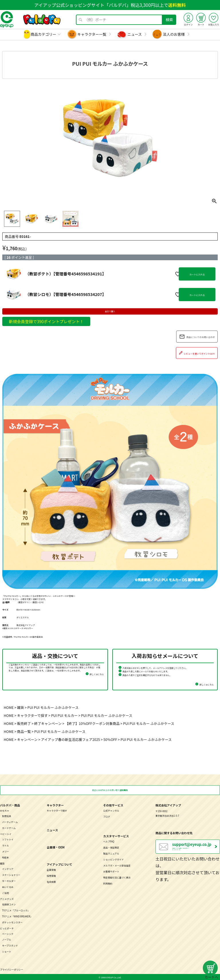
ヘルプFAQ (109, 841)
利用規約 (108, 883)
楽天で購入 (110, 311)
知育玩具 (7, 816)
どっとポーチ (7, 928)
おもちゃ (5, 810)
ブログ (107, 816)
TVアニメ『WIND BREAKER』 (17, 916)
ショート (7, 951)
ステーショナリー (11, 875)
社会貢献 (51, 881)
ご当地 (5, 893)
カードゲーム (9, 828)
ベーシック (8, 933)
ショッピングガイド (113, 859)
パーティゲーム (10, 822)
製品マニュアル (111, 853)
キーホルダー (9, 881)
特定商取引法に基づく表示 (117, 877)
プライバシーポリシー (12, 969)
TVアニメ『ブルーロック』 (16, 910)
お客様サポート (111, 871)
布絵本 (5, 857)
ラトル (5, 845)
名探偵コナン (9, 904)
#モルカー (28, 628)
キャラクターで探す (33, 715)
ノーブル (6, 939)
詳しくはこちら (97, 674)
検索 (169, 20)
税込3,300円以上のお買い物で (110, 790)
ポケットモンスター (12, 922)
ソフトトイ (8, 839)
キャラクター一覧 (92, 34)
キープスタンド (10, 945)
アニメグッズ (7, 898)
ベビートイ (6, 834)
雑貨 (21, 707)
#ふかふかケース (16, 628)
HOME (9, 707)
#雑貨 (5, 628)
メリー (5, 851)
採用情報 (51, 875)
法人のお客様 (174, 34)
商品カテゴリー (43, 34)
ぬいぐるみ (8, 887)
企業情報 (51, 869)
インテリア (8, 869)
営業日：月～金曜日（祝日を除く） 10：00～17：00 (196, 847)
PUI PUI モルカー (64, 715)
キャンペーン (27, 739)
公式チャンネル (111, 810)
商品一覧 (24, 731)
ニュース (135, 34)
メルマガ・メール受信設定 (117, 865)
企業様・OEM (56, 847)
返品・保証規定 (111, 847)
